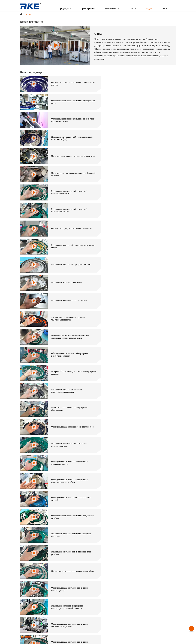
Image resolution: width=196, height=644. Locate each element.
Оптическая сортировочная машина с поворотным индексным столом (66, 101)
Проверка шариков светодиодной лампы (147, 455)
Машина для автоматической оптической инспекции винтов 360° (68, 135)
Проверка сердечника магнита (143, 472)
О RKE (98, 34)
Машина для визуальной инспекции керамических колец (66, 392)
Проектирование (88, 8)
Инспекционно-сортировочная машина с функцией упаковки (147, 118)
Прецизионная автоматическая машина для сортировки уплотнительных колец (69, 204)
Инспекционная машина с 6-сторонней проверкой (67, 118)
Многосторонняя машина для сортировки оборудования (68, 238)
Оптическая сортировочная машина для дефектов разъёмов (67, 289)
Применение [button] (111, 8)
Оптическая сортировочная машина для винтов (71, 152)
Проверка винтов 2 (58, 437)
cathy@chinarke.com (30, 591)
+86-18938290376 (29, 594)
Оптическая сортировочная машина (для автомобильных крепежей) (128, 614)
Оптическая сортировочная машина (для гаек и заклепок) (128, 590)
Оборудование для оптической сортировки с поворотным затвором (149, 204)
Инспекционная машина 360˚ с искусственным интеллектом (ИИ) (150, 101)
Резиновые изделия (163, 604)
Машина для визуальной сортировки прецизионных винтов (146, 152)
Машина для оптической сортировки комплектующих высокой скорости (146, 324)
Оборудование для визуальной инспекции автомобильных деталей (68, 341)
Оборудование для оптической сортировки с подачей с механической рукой (149, 537)
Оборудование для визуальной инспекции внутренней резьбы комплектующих (148, 503)
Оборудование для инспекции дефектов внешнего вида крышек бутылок (147, 358)
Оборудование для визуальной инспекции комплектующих (68, 324)
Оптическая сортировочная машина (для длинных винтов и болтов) (125, 595)
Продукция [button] (64, 8)
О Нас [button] (131, 8)
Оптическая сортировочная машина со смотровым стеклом (67, 83)
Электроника (160, 590)
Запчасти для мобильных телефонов (165, 595)
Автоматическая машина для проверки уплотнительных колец (147, 187)
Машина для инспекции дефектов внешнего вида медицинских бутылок (69, 358)
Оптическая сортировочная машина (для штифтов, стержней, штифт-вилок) (125, 601)
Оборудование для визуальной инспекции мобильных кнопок (148, 255)
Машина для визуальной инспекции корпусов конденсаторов (150, 392)
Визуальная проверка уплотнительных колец (70, 472)
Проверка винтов (137, 420)
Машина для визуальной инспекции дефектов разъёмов (70, 307)
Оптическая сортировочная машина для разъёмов (147, 307)
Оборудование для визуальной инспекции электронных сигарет (148, 341)
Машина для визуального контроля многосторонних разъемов (145, 221)
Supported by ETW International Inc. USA (98, 639)
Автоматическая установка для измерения (68, 619)
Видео (149, 8)
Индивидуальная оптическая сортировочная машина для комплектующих (69, 554)
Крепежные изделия (163, 586)
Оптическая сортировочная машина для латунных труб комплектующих (67, 537)
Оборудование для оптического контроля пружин (148, 238)
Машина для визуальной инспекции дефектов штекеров (150, 289)
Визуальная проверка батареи (143, 437)
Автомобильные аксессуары (166, 600)
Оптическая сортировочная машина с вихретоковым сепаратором (72, 604)
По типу (56, 581)
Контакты (166, 8)
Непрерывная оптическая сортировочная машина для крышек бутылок (68, 520)
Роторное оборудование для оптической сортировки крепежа (67, 221)
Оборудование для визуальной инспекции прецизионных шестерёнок (68, 272)
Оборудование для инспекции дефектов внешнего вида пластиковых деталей (67, 375)
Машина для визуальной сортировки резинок (70, 169)
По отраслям (113, 581)
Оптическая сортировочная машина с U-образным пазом (147, 83)
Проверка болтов (57, 420)
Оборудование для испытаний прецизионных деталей (150, 272)
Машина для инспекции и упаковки (145, 169)
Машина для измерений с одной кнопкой (68, 186)
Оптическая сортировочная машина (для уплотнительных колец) (121, 608)
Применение (163, 581)
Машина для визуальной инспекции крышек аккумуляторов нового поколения (149, 375)
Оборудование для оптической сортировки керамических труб (69, 503)
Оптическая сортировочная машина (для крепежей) (126, 586)
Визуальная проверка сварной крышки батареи (70, 455)
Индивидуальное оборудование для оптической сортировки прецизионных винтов (151, 520)
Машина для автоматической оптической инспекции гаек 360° (148, 135)
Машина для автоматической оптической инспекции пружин (68, 255)
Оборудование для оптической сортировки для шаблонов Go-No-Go (150, 554)
